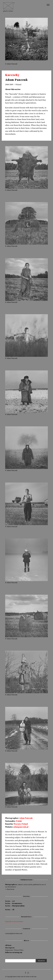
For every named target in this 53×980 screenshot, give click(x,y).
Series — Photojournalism (15, 906)
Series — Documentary (14, 903)
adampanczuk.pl (21, 827)
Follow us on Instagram (14, 953)
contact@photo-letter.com (14, 933)
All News (8, 945)
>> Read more (10, 889)
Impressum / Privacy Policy (14, 950)
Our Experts (10, 948)
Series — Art (10, 901)
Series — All (10, 910)
